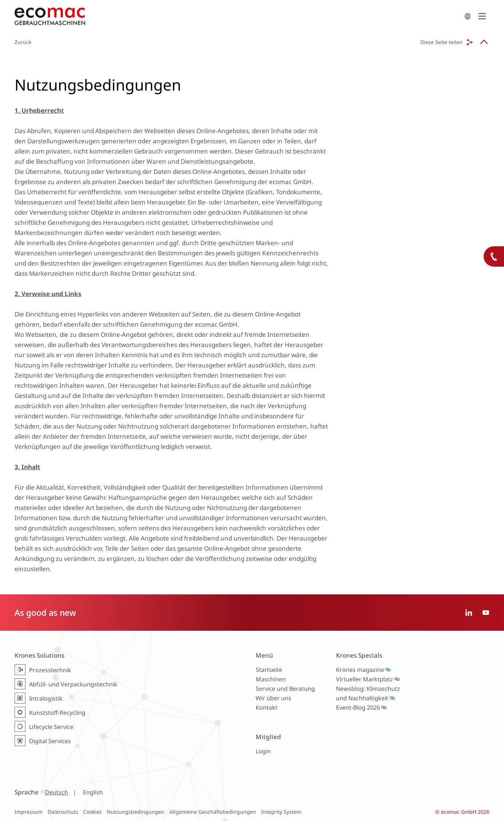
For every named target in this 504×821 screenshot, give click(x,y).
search (468, 16)
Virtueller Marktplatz (365, 679)
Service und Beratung (285, 689)
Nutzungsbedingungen (136, 812)
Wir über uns (273, 698)
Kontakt (267, 708)
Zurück (23, 42)
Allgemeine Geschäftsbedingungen (213, 812)
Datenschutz (63, 812)
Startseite (269, 670)
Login (263, 751)
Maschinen (271, 679)
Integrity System (281, 812)
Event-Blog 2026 (358, 708)
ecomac (237, 16)
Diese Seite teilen (441, 42)
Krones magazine (360, 670)
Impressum (29, 812)
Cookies (93, 812)
